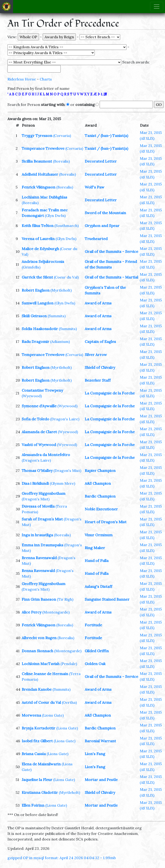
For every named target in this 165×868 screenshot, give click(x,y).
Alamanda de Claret (39, 432)
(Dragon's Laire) (65, 419)
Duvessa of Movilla (38, 506)
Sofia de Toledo (35, 419)
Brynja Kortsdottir (39, 728)
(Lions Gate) (53, 715)
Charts (46, 79)
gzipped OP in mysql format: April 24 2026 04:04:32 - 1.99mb (62, 858)
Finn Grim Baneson (39, 599)
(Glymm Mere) (62, 483)
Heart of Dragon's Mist (106, 522)
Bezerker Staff (98, 380)
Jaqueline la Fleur (37, 780)
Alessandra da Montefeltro (46, 455)
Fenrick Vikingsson (39, 187)
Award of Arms (98, 303)
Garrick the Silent (37, 277)
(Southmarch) (67, 226)
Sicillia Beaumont (37, 161)
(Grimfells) (31, 267)
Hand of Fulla (97, 561)
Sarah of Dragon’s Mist (42, 519)
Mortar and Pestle (101, 780)
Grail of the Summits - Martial (111, 277)
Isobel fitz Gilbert (37, 741)
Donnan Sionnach (37, 651)
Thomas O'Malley (37, 471)
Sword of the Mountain (105, 213)
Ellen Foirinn (33, 805)
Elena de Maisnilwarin (41, 764)
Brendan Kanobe (37, 689)
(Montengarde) (56, 612)
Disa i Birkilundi (35, 483)
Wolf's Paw (95, 187)
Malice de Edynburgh (40, 249)
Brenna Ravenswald (39, 558)
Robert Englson (36, 290)
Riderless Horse (22, 79)
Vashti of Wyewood (39, 445)
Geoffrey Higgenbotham (44, 493)
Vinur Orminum (99, 535)
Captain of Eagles (100, 342)
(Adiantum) (60, 342)
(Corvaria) (62, 136)
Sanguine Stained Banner (107, 599)
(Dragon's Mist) (67, 471)
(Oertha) (69, 702)
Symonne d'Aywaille (39, 406)
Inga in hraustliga (37, 535)
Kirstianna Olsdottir (40, 792)
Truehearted (96, 239)
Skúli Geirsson (34, 316)
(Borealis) (61, 161)
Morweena (31, 715)
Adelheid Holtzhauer (40, 174)
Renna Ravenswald (38, 571)
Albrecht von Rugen (39, 638)
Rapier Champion (100, 471)
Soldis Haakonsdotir (40, 329)
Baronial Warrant (100, 741)
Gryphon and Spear (102, 226)
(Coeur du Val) (66, 277)
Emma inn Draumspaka (42, 545)
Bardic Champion (100, 496)
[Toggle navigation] (157, 7)
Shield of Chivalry (100, 367)
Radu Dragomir (35, 342)
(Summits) (57, 316)
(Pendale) (69, 664)
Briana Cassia (34, 754)
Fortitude (93, 625)
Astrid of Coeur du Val (41, 702)
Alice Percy (32, 612)
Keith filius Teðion (38, 226)
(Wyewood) (32, 396)
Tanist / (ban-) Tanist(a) (106, 136)
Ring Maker (95, 548)
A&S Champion (98, 483)
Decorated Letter (101, 161)
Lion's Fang (95, 754)
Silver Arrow (96, 355)
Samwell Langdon (38, 303)
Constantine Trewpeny (42, 390)
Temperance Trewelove (43, 148)
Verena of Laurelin (38, 239)
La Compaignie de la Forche (110, 393)
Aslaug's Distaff (98, 586)
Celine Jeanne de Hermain (45, 674)
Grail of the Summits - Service (111, 251)
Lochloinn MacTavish (41, 664)
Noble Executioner (101, 509)
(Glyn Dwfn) (55, 216)
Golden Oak (95, 664)
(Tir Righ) (65, 599)
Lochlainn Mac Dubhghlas (44, 197)
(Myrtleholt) (61, 290)
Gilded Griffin (97, 651)
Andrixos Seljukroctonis (43, 261)
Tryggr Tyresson (37, 136)
